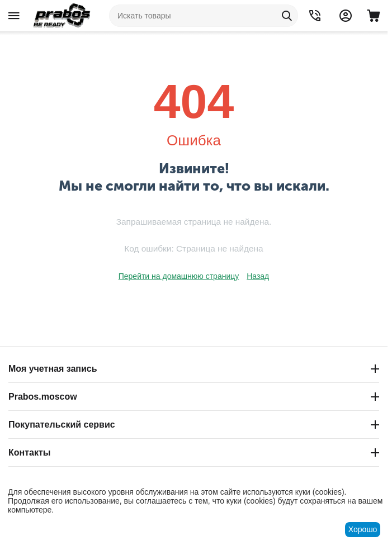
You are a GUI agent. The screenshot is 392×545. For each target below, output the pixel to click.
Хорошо (363, 529)
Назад (258, 276)
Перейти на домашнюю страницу (179, 276)
